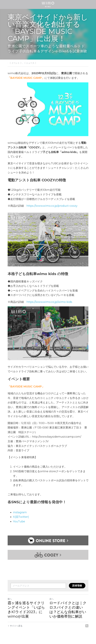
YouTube (19, 521)
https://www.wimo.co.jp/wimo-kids (49, 302)
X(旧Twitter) (21, 517)
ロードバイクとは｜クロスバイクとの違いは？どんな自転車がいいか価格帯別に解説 (68, 610)
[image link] (48, 4)
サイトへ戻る (15, 626)
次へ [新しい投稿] (52, 599)
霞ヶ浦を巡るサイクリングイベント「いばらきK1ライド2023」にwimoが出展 (26, 610)
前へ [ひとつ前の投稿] (10, 599)
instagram (20, 512)
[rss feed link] (87, 626)
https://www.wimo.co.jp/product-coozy (52, 206)
